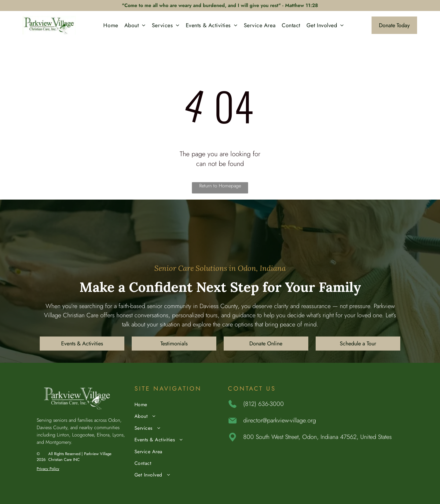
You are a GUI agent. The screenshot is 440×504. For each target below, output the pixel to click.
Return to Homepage (220, 186)
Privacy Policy (48, 469)
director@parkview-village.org (280, 420)
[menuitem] (111, 25)
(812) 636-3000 (264, 404)
